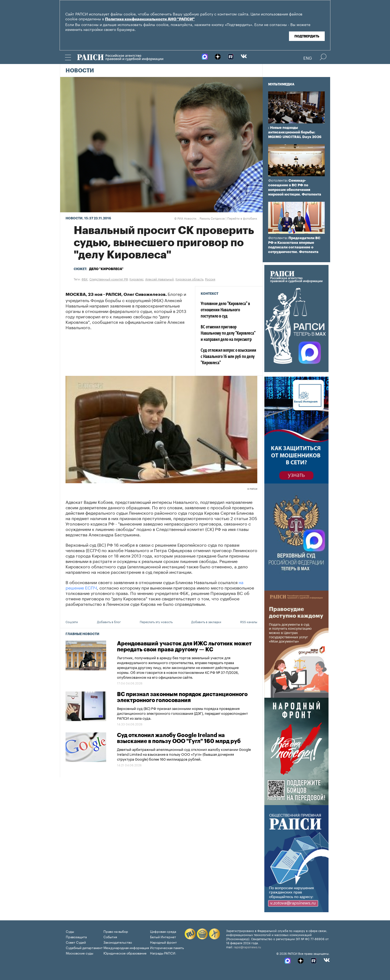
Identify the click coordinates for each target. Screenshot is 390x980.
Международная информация (126, 947)
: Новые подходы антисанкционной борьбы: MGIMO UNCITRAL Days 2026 (295, 132)
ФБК (85, 279)
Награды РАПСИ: (163, 953)
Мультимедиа (281, 84)
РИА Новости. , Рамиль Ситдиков (199, 218)
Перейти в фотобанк (242, 218)
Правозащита (76, 936)
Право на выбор (116, 931)
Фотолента (277, 180)
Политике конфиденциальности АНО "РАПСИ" (150, 19)
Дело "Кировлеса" (106, 269)
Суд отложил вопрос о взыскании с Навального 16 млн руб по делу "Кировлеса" (228, 357)
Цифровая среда (163, 931)
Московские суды (79, 953)
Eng (308, 57)
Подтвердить (307, 36)
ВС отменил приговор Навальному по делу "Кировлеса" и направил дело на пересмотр (228, 334)
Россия (210, 279)
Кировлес (136, 279)
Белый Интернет (163, 936)
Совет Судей (76, 942)
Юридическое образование (125, 953)
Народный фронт (163, 942)
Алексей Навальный (160, 279)
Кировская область (189, 279)
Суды (70, 931)
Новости (80, 71)
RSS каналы (249, 622)
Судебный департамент (84, 947)
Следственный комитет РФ (109, 279)
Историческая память (167, 947)
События (110, 936)
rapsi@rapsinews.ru (247, 947)
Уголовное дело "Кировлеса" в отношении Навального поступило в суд (225, 310)
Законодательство (118, 942)
